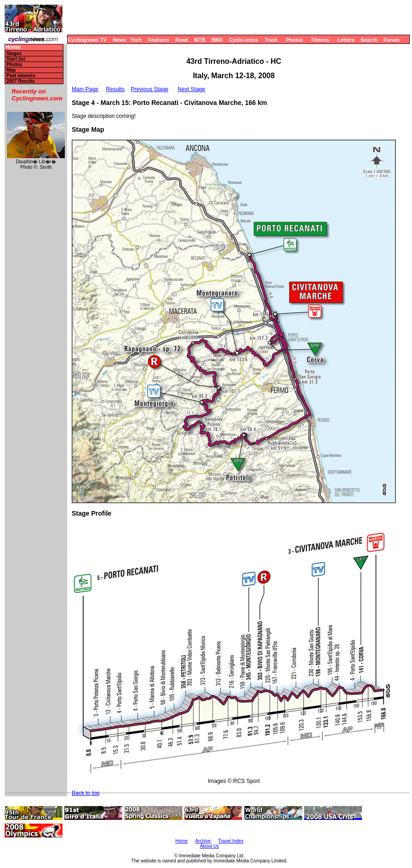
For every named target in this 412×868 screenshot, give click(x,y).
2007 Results (21, 81)
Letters (346, 40)
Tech (136, 40)
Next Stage (191, 89)
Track (271, 40)
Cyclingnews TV (87, 40)
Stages (14, 53)
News (120, 40)
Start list (16, 59)
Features (159, 40)
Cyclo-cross (244, 40)
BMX (217, 40)
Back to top (86, 793)
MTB (200, 40)
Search (369, 40)
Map (11, 70)
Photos (294, 40)
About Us (209, 846)
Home (13, 47)
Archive (203, 841)
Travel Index (231, 841)
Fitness (320, 40)
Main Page (85, 89)
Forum (392, 40)
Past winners (21, 76)
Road (182, 40)
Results (115, 89)
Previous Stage (149, 89)
